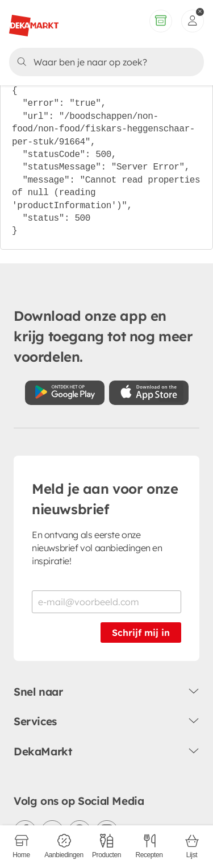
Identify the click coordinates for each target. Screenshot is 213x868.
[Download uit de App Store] (149, 393)
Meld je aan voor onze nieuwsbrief (105, 499)
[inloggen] (193, 21)
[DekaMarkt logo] (34, 21)
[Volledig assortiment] (161, 21)
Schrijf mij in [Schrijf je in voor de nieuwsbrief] (141, 633)
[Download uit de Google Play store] (65, 393)
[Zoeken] (105, 62)
